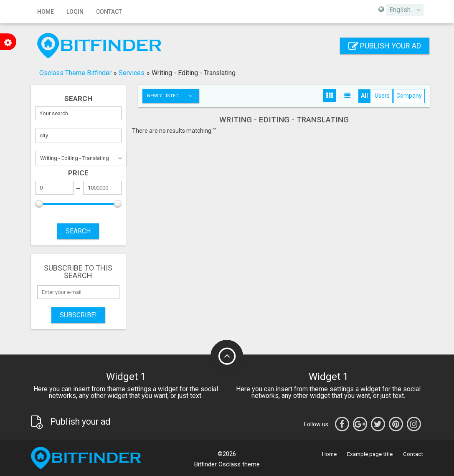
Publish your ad (385, 46)
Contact (109, 12)
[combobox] (405, 10)
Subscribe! (78, 315)
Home (46, 12)
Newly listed (173, 96)
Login (75, 12)
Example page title (370, 454)
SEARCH (78, 231)
